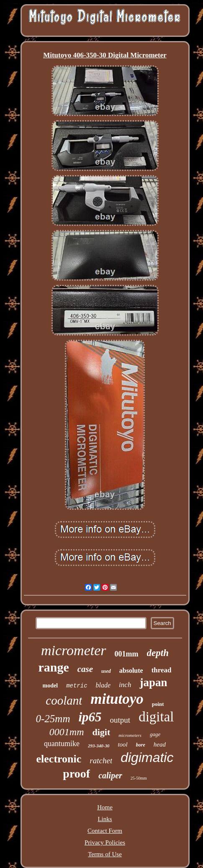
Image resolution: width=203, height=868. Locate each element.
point (158, 704)
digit (101, 732)
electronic (59, 759)
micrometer (73, 650)
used (106, 671)
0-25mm (53, 719)
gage (155, 734)
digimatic (147, 757)
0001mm (67, 732)
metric (77, 686)
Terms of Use (105, 854)
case (85, 669)
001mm (127, 654)
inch (125, 685)
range (53, 667)
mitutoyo (117, 699)
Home (105, 807)
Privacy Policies (105, 842)
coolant (64, 700)
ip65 (90, 717)
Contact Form (105, 831)
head (160, 744)
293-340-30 (99, 746)
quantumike (62, 744)
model (50, 686)
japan (153, 682)
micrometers (130, 735)
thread (162, 670)
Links (105, 819)
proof (76, 774)
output (120, 720)
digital (156, 717)
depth (158, 653)
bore (141, 745)
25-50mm (139, 778)
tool (122, 744)
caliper (110, 775)
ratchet (101, 761)
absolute (131, 670)
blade (103, 685)
